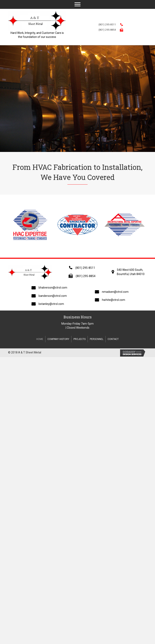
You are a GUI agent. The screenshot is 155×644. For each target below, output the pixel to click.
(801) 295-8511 (107, 24)
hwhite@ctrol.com (114, 300)
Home (40, 339)
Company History (58, 339)
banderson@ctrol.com (53, 296)
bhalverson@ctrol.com (53, 288)
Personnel (97, 339)
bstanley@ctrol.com (51, 304)
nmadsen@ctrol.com (115, 292)
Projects (80, 339)
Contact (113, 339)
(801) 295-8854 (107, 30)
